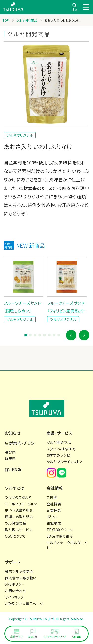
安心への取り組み (19, 510)
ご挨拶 (52, 497)
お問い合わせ (15, 591)
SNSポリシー (15, 584)
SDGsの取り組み (60, 536)
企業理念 (54, 510)
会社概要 (54, 504)
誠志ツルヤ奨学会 (19, 571)
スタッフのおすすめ (61, 449)
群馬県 (10, 459)
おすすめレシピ (58, 455)
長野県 (10, 452)
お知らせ (13, 433)
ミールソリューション (21, 504)
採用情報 (13, 469)
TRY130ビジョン (60, 530)
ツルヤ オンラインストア (65, 462)
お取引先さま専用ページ (24, 604)
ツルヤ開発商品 (27, 20)
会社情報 (55, 488)
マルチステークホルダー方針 (67, 545)
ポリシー (53, 517)
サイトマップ (14, 597)
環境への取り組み (19, 517)
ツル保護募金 (15, 523)
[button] (71, 335)
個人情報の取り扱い (21, 578)
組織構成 (54, 523)
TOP (6, 20)
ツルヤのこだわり (18, 497)
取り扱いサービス (19, 530)
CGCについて (15, 536)
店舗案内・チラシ (20, 443)
